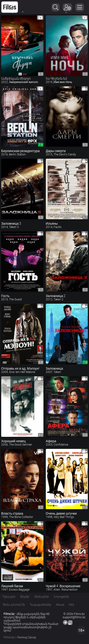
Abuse (60, 605)
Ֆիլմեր (25, 597)
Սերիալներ (42, 597)
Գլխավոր (9, 597)
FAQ (71, 605)
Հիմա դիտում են (14, 605)
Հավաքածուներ (40, 605)
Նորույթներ (61, 597)
